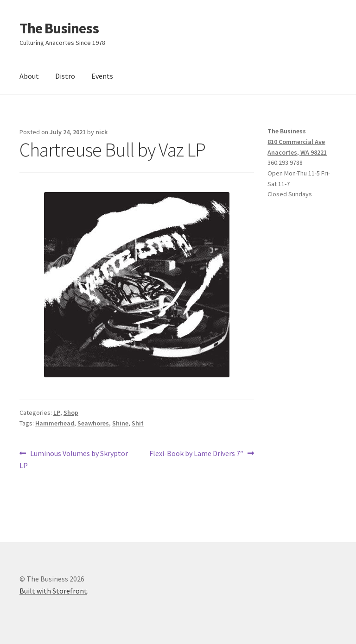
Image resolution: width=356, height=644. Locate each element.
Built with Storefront (53, 591)
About (29, 76)
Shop (71, 413)
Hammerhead (55, 423)
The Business (59, 28)
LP (57, 413)
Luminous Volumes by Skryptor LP (74, 459)
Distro (65, 76)
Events (102, 76)
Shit (138, 423)
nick (102, 132)
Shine (120, 423)
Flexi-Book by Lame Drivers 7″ (196, 454)
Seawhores (93, 423)
